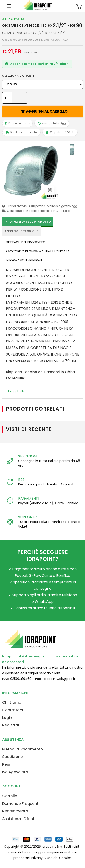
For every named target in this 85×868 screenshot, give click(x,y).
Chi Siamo (12, 702)
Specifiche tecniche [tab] (21, 231)
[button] (79, 6)
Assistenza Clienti (19, 819)
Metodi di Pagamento (23, 749)
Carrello (10, 796)
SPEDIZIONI (28, 456)
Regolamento (15, 811)
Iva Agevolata (15, 772)
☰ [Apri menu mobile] (9, 6)
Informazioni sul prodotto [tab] (28, 222)
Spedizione (13, 757)
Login (7, 718)
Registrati (11, 725)
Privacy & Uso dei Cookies (51, 858)
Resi (6, 764)
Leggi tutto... (18, 391)
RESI (22, 480)
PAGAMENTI (29, 498)
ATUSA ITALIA (13, 19)
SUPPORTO (28, 517)
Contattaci (13, 710)
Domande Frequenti (21, 804)
